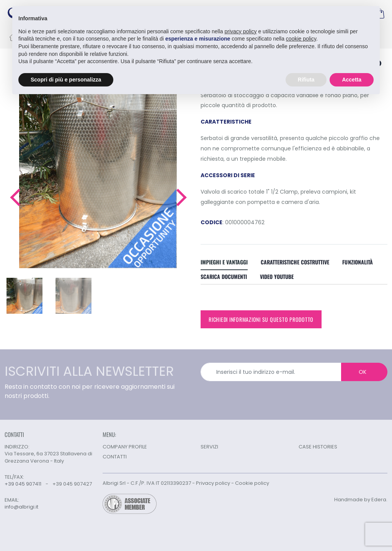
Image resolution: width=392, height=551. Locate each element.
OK (363, 372)
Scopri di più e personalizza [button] (66, 79)
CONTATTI (115, 457)
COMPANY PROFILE (125, 447)
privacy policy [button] (241, 31)
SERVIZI (209, 447)
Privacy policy (213, 483)
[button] (15, 197)
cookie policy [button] (301, 39)
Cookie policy (252, 483)
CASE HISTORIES (318, 447)
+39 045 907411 (23, 484)
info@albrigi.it (21, 507)
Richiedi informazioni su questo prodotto (261, 319)
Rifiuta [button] (306, 79)
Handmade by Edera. (361, 500)
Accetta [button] (352, 79)
